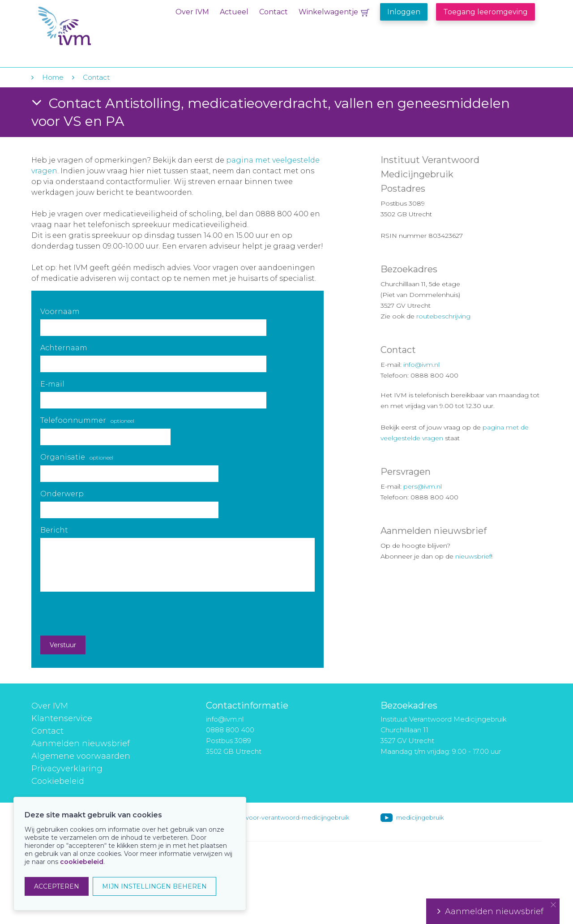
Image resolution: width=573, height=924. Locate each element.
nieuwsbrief (473, 556)
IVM (93, 26)
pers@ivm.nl (423, 486)
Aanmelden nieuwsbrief (81, 743)
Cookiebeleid (58, 781)
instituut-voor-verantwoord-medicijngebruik (285, 817)
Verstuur (63, 645)
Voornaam (60, 312)
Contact (274, 12)
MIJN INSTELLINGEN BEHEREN (154, 886)
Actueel (234, 12)
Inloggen (404, 12)
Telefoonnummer (87, 420)
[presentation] (108, 614)
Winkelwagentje (328, 12)
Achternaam (64, 348)
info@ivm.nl (421, 365)
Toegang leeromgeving (485, 12)
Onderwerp (62, 494)
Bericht (54, 530)
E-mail (52, 384)
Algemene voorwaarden (81, 756)
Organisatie (77, 457)
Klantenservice (62, 718)
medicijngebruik (420, 817)
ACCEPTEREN (57, 886)
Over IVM (192, 12)
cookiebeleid (82, 862)
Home (53, 77)
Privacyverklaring (67, 769)
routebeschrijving (443, 316)
